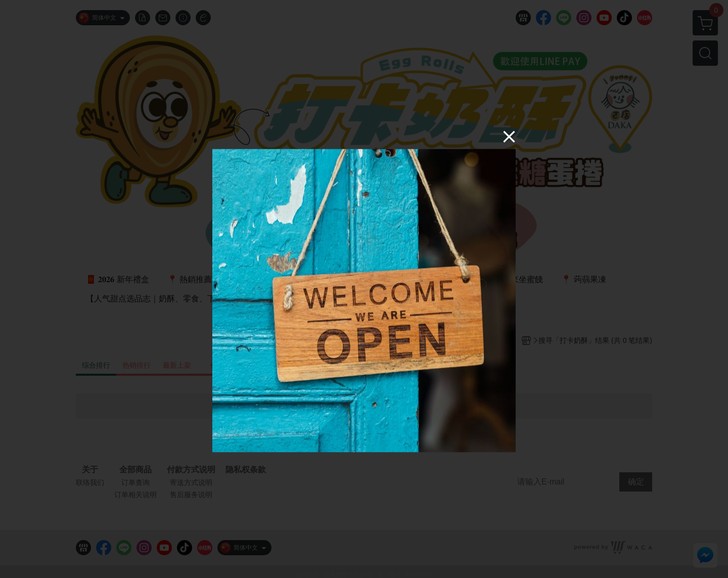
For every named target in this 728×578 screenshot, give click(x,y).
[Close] (509, 136)
